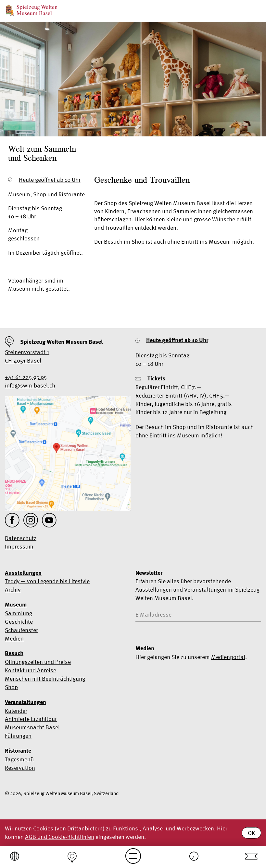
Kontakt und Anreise (31, 670)
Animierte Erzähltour (31, 719)
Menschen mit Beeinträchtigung (45, 679)
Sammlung (19, 613)
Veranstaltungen (25, 702)
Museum (16, 605)
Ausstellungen (23, 573)
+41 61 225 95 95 (26, 377)
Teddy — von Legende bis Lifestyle (47, 581)
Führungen (18, 736)
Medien (14, 638)
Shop (11, 687)
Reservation (20, 768)
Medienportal (228, 657)
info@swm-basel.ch (30, 385)
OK (251, 833)
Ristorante (18, 751)
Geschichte (19, 622)
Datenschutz (21, 538)
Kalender (16, 711)
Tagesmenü (19, 759)
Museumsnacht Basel (32, 727)
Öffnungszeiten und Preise (38, 662)
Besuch (14, 653)
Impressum (19, 546)
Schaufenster (21, 630)
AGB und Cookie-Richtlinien (60, 837)
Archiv (13, 590)
